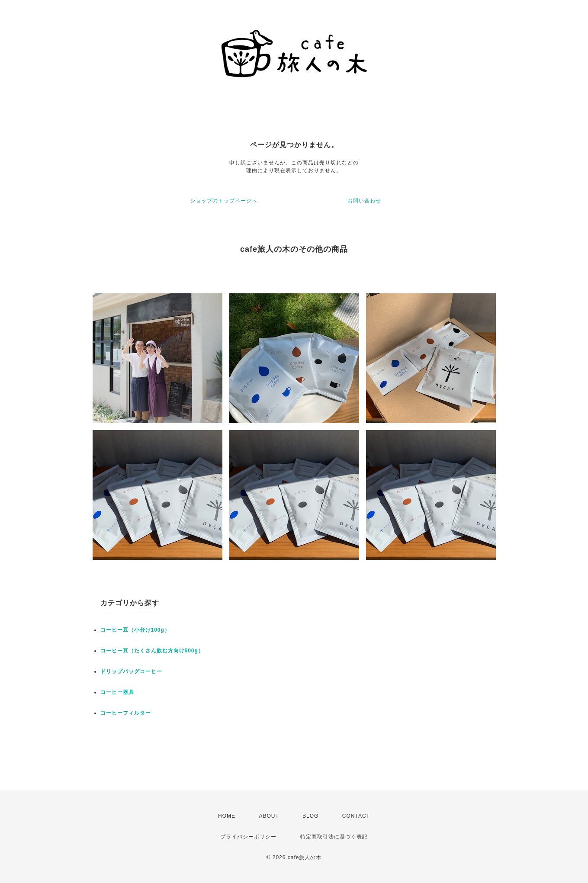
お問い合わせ (364, 201)
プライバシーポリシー (248, 837)
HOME (227, 816)
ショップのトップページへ (224, 201)
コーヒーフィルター (126, 713)
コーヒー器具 (117, 692)
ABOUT (269, 816)
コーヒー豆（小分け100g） (135, 630)
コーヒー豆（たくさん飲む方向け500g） (152, 651)
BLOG (310, 816)
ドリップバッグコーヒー (131, 671)
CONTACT (356, 816)
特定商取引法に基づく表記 (334, 837)
